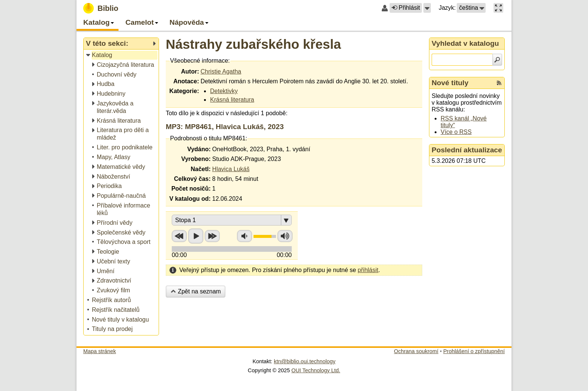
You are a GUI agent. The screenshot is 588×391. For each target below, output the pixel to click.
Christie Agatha (221, 71)
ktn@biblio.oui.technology (304, 361)
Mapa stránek (100, 351)
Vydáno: (199, 149)
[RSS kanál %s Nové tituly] (499, 83)
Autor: (190, 71)
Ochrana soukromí (416, 351)
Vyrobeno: (196, 159)
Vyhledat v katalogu (465, 43)
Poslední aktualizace (467, 150)
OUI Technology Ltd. (316, 370)
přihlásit (368, 270)
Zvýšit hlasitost (285, 236)
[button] (427, 8)
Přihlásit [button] (406, 8)
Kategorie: (184, 91)
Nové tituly (450, 83)
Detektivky (224, 91)
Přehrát (196, 236)
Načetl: (200, 169)
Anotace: (186, 81)
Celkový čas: (192, 179)
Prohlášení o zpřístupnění (474, 351)
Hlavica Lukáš (231, 169)
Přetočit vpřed (212, 236)
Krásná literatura (232, 100)
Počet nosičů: (191, 189)
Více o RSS (456, 132)
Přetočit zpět (179, 236)
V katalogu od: (190, 199)
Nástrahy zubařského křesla (253, 44)
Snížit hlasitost (244, 236)
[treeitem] (122, 55)
